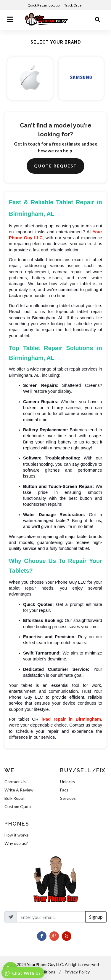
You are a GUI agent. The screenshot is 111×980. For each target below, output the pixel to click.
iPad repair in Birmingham (71, 719)
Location (55, 5)
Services (68, 798)
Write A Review (19, 790)
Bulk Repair (15, 798)
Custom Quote (18, 806)
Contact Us (15, 782)
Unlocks (67, 782)
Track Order (74, 5)
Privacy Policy (77, 972)
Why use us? (16, 843)
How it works (17, 835)
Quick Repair (37, 5)
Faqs (64, 790)
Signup (96, 917)
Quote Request (55, 166)
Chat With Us (26, 973)
